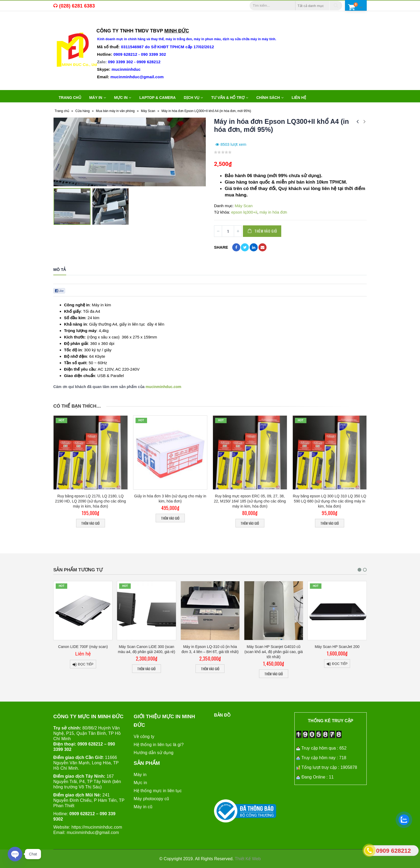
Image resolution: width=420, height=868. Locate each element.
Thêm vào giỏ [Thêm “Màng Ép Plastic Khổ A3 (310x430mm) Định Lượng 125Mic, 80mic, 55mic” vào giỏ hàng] (64, 674)
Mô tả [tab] (60, 269)
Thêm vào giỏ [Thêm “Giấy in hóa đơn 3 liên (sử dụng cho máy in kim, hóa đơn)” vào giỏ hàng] (170, 518)
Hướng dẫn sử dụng (154, 752)
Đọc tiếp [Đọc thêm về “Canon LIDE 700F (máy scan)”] (130, 664)
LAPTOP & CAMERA (157, 98)
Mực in (140, 782)
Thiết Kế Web (248, 858)
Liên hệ (299, 98)
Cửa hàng (82, 111)
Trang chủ (70, 98)
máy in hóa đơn (273, 212)
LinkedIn (254, 247)
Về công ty (144, 736)
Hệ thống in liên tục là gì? (159, 744)
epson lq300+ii (244, 212)
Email (262, 247)
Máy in (140, 774)
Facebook (236, 247)
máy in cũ (87, 23)
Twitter (245, 247)
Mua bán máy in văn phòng (115, 111)
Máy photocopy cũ (151, 798)
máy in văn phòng (122, 23)
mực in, (66, 23)
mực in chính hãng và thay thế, (141, 39)
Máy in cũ (143, 806)
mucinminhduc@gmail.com (93, 832)
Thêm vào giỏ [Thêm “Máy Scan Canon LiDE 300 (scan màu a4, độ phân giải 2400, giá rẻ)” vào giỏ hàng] (191, 669)
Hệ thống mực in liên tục (158, 790)
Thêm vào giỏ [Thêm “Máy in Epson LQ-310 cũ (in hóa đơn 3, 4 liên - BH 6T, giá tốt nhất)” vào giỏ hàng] (255, 669)
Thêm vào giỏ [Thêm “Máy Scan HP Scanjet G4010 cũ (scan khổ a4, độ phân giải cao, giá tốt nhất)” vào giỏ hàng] (318, 674)
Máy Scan (148, 111)
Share (221, 247)
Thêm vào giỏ (266, 231)
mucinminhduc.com (164, 387)
